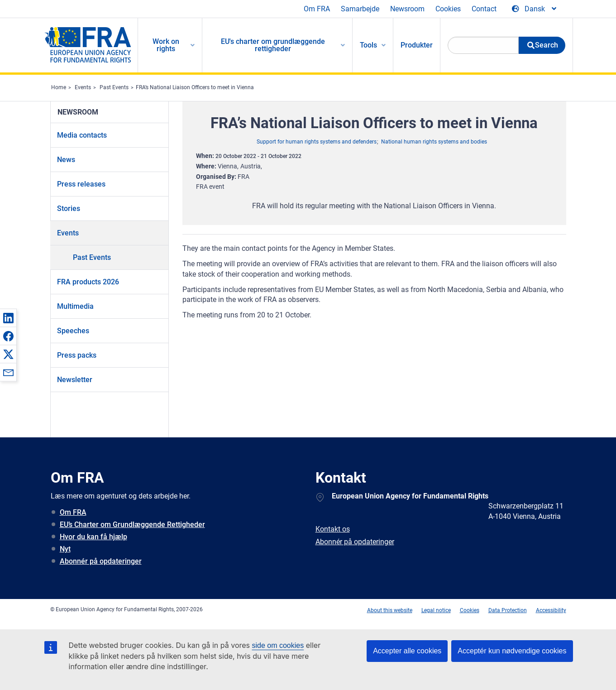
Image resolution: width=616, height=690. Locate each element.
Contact (484, 9)
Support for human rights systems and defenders (317, 142)
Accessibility (551, 610)
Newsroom (407, 9)
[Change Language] (535, 9)
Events (83, 87)
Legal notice (436, 610)
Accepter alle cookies (407, 651)
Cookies (448, 9)
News (66, 160)
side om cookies (278, 645)
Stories (69, 208)
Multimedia (75, 306)
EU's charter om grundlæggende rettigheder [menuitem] (273, 45)
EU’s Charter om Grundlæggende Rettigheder (132, 525)
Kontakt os (333, 529)
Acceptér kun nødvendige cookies (512, 651)
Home (59, 87)
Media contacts (82, 135)
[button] (8, 318)
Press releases (81, 184)
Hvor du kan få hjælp (93, 537)
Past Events (114, 87)
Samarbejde (360, 9)
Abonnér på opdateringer (101, 561)
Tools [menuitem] (368, 45)
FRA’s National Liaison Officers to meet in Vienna (195, 87)
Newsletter (75, 380)
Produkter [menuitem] (417, 45)
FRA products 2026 (88, 282)
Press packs (77, 355)
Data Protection (508, 610)
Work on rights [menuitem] (166, 45)
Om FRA (317, 9)
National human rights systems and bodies (434, 142)
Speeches (73, 331)
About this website (390, 610)
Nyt (65, 549)
